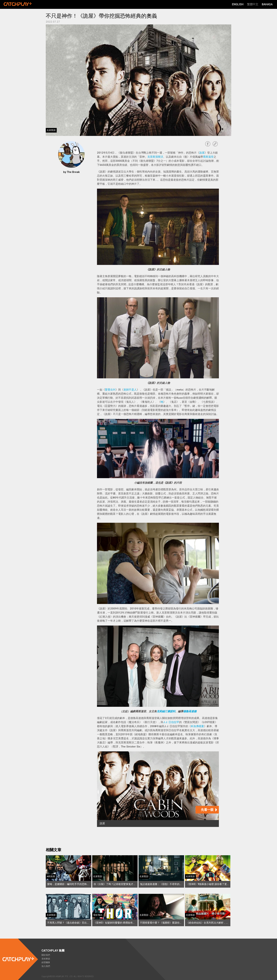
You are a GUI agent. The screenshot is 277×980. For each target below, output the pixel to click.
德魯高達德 (190, 711)
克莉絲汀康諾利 (166, 711)
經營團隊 (46, 962)
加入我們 (46, 966)
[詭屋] (158, 789)
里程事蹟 (46, 959)
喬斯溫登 (208, 157)
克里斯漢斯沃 (155, 157)
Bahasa (267, 4)
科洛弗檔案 (197, 726)
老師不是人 (130, 390)
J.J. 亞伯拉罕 (171, 722)
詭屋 (202, 153)
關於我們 (46, 955)
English (238, 4)
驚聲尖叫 (110, 390)
